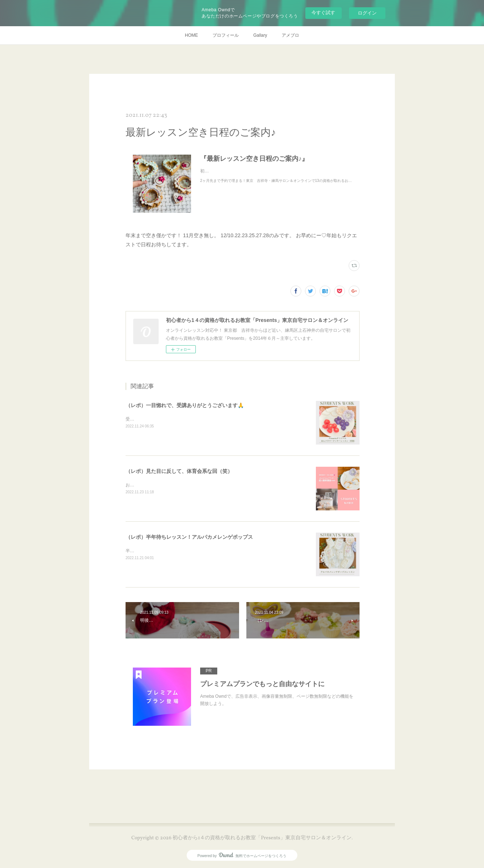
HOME (191, 35)
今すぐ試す (323, 13)
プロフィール (226, 35)
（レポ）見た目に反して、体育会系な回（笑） (179, 471)
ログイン (367, 13)
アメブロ (290, 35)
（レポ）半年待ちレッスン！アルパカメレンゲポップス (189, 537)
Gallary (260, 35)
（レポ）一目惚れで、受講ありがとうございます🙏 (185, 405)
